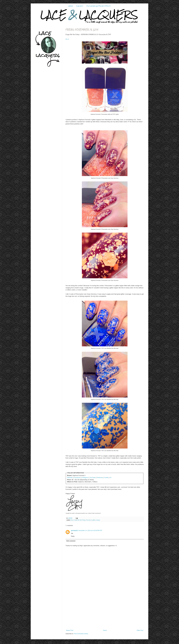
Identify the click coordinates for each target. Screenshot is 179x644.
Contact (80, 6)
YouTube (92, 478)
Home (71, 6)
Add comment (71, 541)
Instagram (85, 478)
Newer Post (70, 630)
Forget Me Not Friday (80, 520)
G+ (111, 478)
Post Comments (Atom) (81, 634)
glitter (94, 520)
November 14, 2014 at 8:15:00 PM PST (90, 531)
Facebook (77, 478)
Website (70, 478)
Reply (73, 536)
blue (72, 520)
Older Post (140, 630)
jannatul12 (74, 531)
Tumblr (106, 478)
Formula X (89, 520)
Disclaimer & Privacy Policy (98, 6)
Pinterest (100, 478)
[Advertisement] (105, 612)
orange (98, 520)
